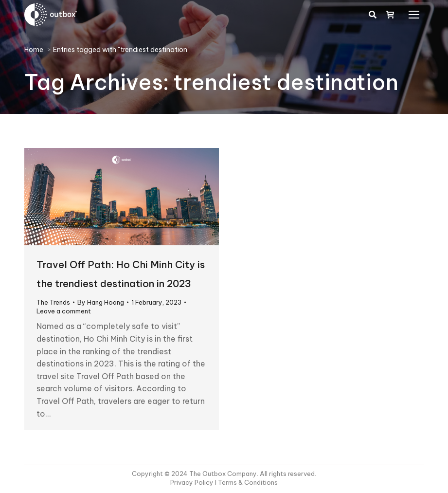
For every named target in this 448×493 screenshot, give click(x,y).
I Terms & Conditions (246, 482)
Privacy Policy (193, 482)
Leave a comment (64, 311)
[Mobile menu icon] (414, 15)
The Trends (53, 302)
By (101, 302)
